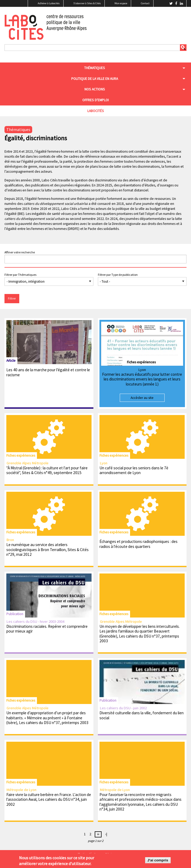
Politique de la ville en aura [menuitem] (95, 79)
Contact (145, 3)
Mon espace (121, 3)
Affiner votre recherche (20, 252)
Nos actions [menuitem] (95, 89)
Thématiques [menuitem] (95, 68)
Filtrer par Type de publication (118, 275)
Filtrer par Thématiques (20, 275)
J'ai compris (158, 860)
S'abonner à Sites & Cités (87, 3)
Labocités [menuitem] (96, 111)
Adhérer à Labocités (49, 3)
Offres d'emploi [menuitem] (96, 100)
